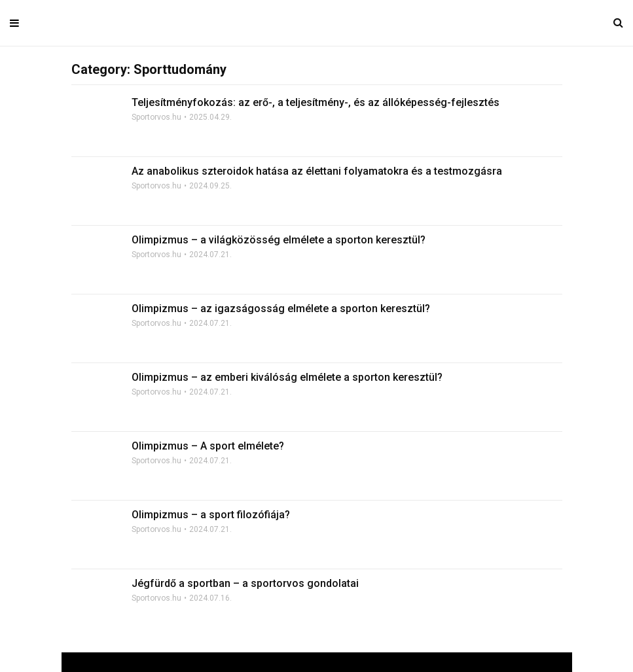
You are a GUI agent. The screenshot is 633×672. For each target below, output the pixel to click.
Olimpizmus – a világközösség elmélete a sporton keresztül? (279, 240)
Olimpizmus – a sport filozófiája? (211, 515)
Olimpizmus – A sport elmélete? (208, 446)
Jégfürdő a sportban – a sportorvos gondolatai (245, 583)
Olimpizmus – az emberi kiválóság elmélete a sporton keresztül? (287, 377)
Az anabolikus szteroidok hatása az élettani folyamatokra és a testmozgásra (317, 171)
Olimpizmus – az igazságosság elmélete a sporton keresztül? (281, 309)
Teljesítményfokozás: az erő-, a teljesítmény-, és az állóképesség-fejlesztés (316, 102)
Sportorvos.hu (156, 117)
